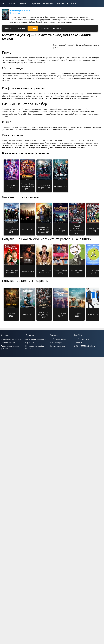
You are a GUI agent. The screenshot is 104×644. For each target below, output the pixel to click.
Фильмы (23, 4)
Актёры (60, 4)
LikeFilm (12, 4)
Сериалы (35, 4)
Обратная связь (82, 361)
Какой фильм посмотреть (11, 361)
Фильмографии (56, 364)
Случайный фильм (8, 364)
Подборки (48, 4)
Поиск (72, 4)
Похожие (10, 28)
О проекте (78, 364)
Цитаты (57, 28)
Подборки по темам (58, 361)
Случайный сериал (33, 364)
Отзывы (45, 28)
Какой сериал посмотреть (36, 361)
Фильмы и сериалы (57, 368)
